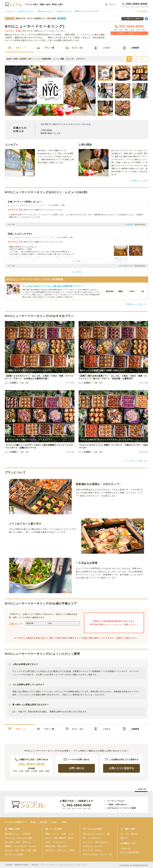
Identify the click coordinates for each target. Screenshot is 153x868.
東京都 (33, 822)
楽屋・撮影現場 (60, 838)
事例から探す (58, 4)
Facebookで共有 (146, 19)
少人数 (64, 834)
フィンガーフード (95, 838)
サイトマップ (82, 865)
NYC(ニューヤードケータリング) (35, 26)
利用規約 (9, 865)
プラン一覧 (49, 48)
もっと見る (76, 272)
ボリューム (9, 850)
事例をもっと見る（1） (138, 304)
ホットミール (88, 842)
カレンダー (140, 59)
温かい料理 (9, 842)
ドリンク (103, 854)
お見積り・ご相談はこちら (129, 33)
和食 (108, 834)
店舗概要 (135, 48)
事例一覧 (124, 838)
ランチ (71, 834)
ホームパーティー (59, 842)
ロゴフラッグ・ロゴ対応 (14, 854)
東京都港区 (129, 224)
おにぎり (98, 850)
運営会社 (35, 865)
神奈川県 (44, 822)
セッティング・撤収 (25, 838)
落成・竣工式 (62, 846)
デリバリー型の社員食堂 (129, 852)
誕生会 (70, 838)
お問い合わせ (76, 768)
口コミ (78, 48)
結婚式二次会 (50, 846)
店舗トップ (21, 48)
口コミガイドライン (67, 865)
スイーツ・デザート (90, 854)
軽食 (35, 850)
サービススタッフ (20, 846)
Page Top (141, 790)
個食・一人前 (26, 850)
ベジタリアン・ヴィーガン (93, 846)
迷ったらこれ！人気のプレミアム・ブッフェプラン (27, 205)
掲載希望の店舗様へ (22, 865)
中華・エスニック (102, 842)
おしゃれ (33, 846)
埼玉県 (54, 822)
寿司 (84, 838)
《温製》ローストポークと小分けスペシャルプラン (29, 370)
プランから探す (32, 4)
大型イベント (62, 850)
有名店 (18, 842)
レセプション (50, 850)
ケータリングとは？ (116, 801)
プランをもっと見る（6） (136, 461)
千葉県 (64, 822)
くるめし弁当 (125, 848)
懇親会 (48, 834)
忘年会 (72, 850)
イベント (56, 834)
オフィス (49, 838)
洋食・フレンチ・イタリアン (94, 834)
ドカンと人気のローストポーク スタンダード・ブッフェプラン (31, 237)
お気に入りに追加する (134, 19)
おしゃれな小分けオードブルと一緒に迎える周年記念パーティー (53, 286)
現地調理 (8, 846)
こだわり (107, 48)
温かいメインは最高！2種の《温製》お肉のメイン (103, 370)
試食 (17, 850)
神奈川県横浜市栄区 (126, 266)
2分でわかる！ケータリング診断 (122, 808)
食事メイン (27, 842)
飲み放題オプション (12, 834)
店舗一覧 (134, 834)
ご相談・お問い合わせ (117, 804)
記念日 (48, 842)
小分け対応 (26, 834)
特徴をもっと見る (140, 180)
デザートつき (10, 838)
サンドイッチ (88, 850)
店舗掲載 (142, 11)
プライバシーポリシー (49, 865)
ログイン (113, 4)
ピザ (110, 854)
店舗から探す (45, 4)
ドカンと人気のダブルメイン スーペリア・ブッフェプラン (106, 440)
